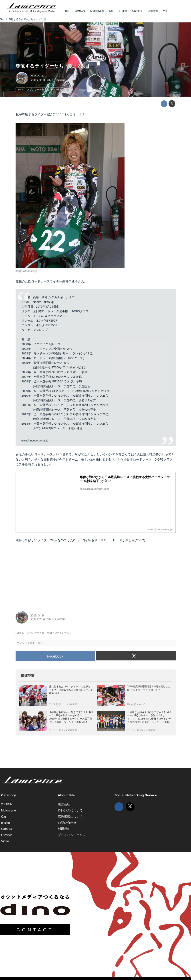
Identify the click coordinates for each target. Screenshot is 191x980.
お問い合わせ (67, 823)
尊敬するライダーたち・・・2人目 (53, 66)
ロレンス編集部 (56, 80)
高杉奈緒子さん (73, 281)
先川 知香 (36, 80)
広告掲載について (70, 817)
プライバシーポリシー (73, 835)
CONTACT (35, 930)
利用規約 (64, 829)
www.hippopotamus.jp (35, 441)
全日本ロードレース (108, 540)
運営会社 (64, 804)
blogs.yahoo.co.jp (26, 271)
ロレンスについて (70, 810)
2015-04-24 (38, 76)
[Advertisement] (49, 575)
